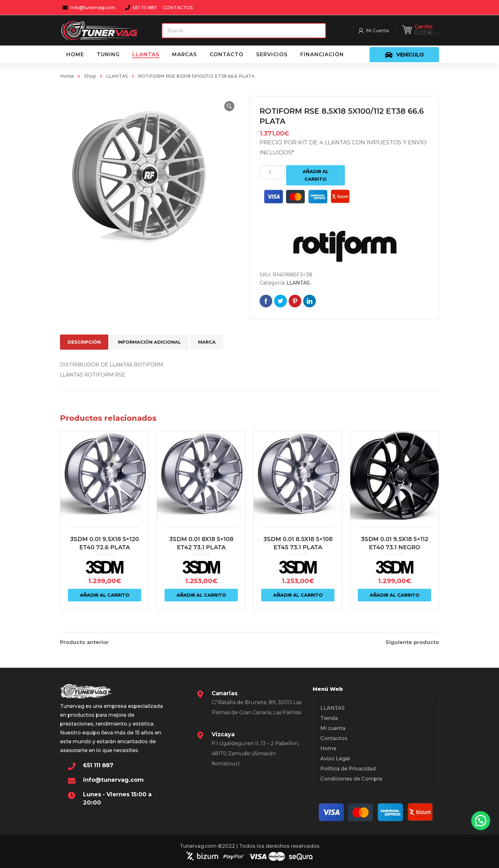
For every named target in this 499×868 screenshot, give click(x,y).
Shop (90, 76)
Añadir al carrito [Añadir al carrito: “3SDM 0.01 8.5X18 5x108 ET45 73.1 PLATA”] (298, 595)
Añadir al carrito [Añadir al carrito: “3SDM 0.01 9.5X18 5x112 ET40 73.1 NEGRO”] (395, 595)
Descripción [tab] (84, 342)
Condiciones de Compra (351, 779)
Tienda (329, 718)
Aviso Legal (335, 759)
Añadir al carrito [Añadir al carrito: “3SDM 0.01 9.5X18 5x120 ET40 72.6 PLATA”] (105, 595)
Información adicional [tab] (149, 342)
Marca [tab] (207, 342)
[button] (229, 106)
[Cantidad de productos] (272, 172)
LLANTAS (117, 76)
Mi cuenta (333, 728)
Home (67, 76)
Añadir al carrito (316, 175)
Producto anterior (84, 642)
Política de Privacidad (348, 769)
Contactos (334, 738)
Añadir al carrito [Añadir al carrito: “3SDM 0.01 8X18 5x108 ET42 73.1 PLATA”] (201, 595)
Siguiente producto (412, 642)
